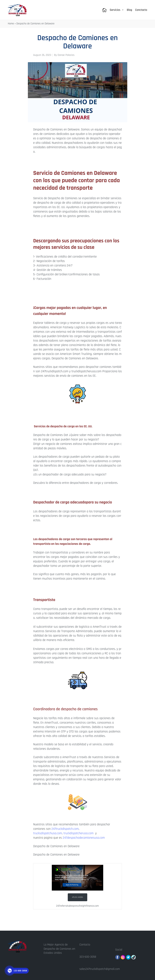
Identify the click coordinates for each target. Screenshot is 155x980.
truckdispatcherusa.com (79, 833)
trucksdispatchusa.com (48, 833)
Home (11, 24)
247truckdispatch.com (65, 829)
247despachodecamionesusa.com (84, 838)
